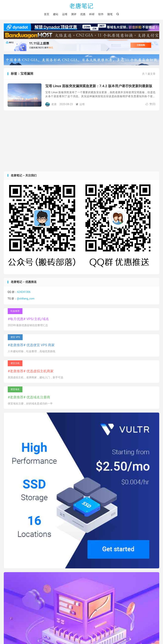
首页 (47, 14)
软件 (101, 14)
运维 (65, 14)
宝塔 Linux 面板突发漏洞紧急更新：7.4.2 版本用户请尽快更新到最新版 (99, 86)
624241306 (24, 292)
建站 (56, 14)
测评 (74, 14)
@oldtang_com (26, 299)
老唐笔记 (81, 6)
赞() (151, 104)
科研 (92, 14)
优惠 (83, 14)
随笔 (110, 14)
